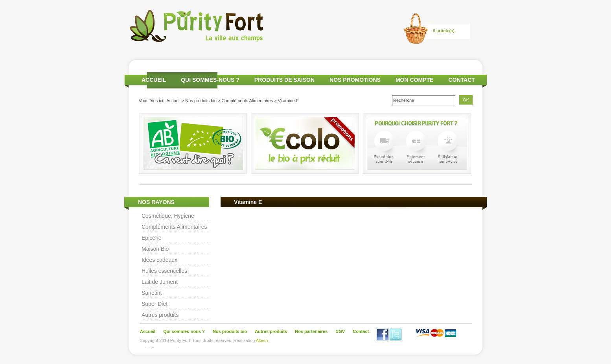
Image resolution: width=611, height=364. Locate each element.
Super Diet (155, 304)
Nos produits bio (201, 101)
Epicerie (152, 238)
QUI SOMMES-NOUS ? (210, 80)
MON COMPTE (414, 80)
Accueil (173, 101)
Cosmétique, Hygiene (168, 216)
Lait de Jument (160, 282)
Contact (361, 331)
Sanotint (152, 293)
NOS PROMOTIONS (355, 80)
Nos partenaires (311, 331)
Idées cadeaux (159, 260)
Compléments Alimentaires (247, 101)
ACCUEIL (154, 80)
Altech (262, 340)
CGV (340, 331)
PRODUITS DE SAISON (284, 80)
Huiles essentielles (164, 271)
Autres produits (160, 315)
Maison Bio (155, 249)
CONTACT (461, 80)
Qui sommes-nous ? (184, 331)
